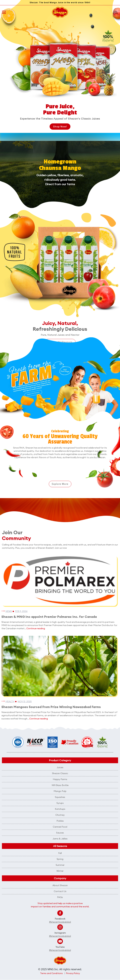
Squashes (60, 797)
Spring (60, 859)
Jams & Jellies (60, 839)
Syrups (60, 803)
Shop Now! (60, 127)
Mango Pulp (60, 791)
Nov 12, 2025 (25, 701)
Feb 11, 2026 (21, 611)
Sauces (60, 833)
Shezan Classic (60, 773)
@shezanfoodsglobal (60, 922)
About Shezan (60, 885)
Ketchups (60, 809)
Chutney (60, 815)
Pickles (60, 821)
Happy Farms (60, 779)
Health (10, 701)
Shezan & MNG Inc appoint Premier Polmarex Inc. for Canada (49, 617)
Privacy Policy (73, 973)
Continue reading (36, 629)
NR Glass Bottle (60, 785)
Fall (60, 853)
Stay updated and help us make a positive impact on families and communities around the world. (60, 905)
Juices (60, 767)
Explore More (60, 484)
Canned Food (60, 827)
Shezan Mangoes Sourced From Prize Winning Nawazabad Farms (51, 707)
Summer (60, 865)
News (9, 611)
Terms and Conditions (51, 973)
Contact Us (60, 891)
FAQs (60, 897)
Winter (60, 871)
